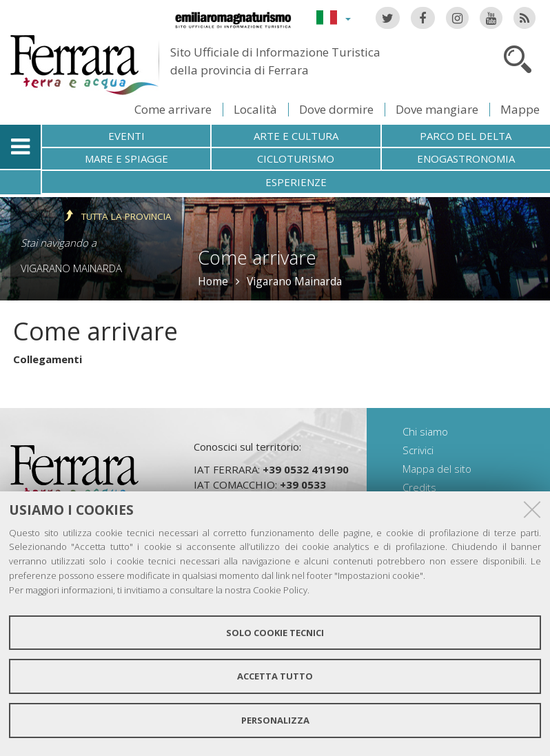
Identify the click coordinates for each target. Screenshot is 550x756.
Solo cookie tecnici (275, 633)
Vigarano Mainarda (71, 268)
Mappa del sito (437, 469)
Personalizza (275, 720)
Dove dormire (336, 109)
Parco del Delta (466, 136)
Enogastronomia (466, 159)
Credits (419, 487)
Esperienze (296, 182)
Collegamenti (48, 359)
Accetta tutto (275, 676)
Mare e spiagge (126, 159)
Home (213, 281)
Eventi (126, 136)
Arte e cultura (296, 136)
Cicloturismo (296, 159)
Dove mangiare (437, 109)
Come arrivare (173, 109)
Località (255, 109)
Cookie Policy (280, 590)
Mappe (520, 109)
